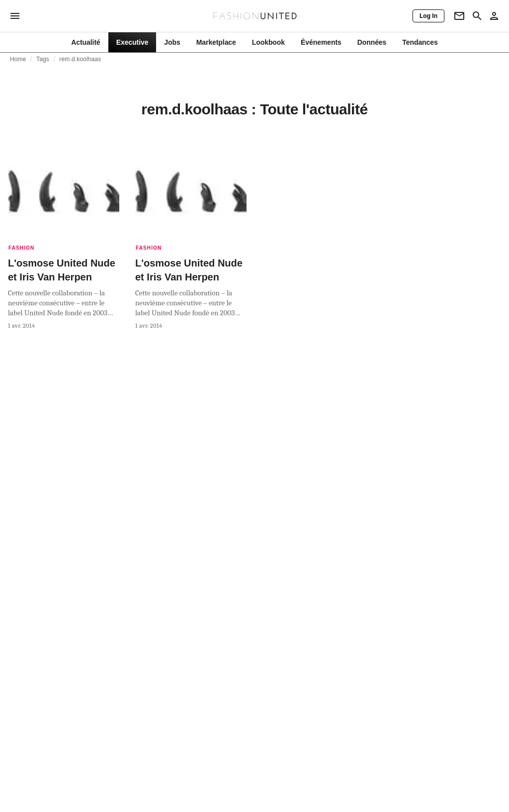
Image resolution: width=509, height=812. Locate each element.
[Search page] (477, 16)
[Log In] (428, 16)
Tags (43, 59)
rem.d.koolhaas (80, 59)
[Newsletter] (459, 16)
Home (18, 59)
